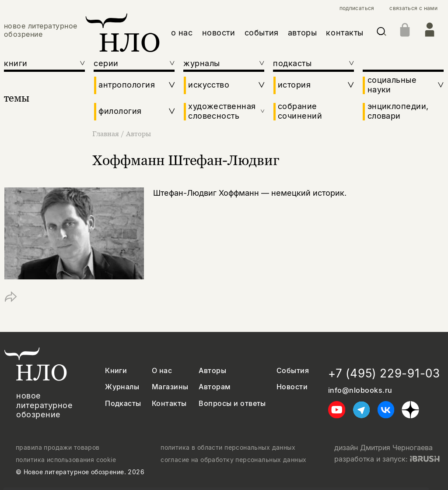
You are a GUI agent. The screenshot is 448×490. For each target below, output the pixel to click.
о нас (182, 33)
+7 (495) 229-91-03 (384, 373)
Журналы (122, 387)
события (262, 33)
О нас (162, 371)
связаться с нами (413, 8)
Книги (116, 371)
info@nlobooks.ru (360, 390)
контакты (345, 33)
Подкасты (123, 404)
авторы (302, 33)
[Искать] (381, 33)
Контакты (169, 404)
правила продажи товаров (58, 448)
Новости (292, 387)
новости (219, 33)
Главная (107, 134)
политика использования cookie (66, 460)
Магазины (170, 387)
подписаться (357, 8)
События (293, 371)
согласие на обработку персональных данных (233, 460)
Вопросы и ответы (232, 404)
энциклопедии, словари (398, 111)
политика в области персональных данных (228, 448)
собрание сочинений (300, 111)
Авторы (138, 134)
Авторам (215, 387)
